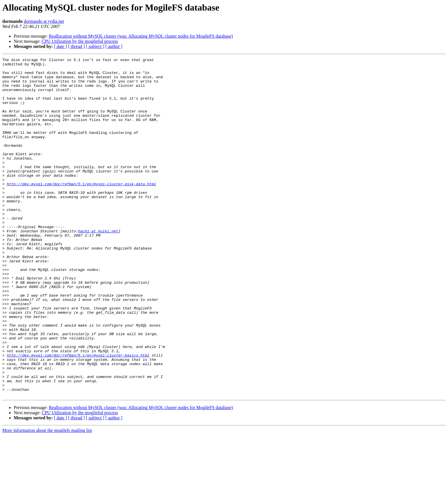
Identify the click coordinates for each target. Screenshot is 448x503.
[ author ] (114, 46)
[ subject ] (95, 46)
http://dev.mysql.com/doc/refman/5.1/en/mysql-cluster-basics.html (78, 415)
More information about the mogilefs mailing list (47, 498)
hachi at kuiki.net (98, 266)
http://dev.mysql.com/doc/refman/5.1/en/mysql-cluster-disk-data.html (82, 210)
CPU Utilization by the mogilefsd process (80, 41)
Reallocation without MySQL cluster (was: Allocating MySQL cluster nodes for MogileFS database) (141, 36)
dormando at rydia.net (44, 21)
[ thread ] (76, 46)
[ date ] (60, 46)
